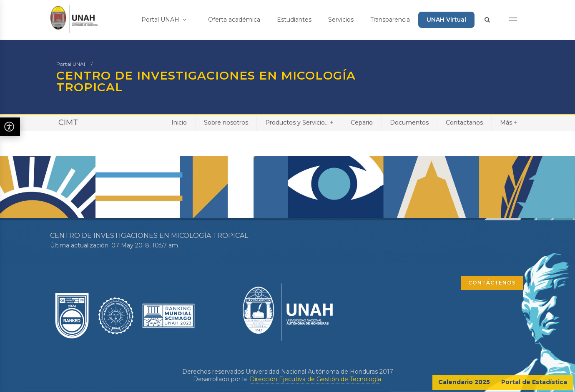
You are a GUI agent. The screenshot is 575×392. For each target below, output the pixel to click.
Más (508, 122)
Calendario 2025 (464, 382)
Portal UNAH (164, 20)
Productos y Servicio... (299, 122)
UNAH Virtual (446, 20)
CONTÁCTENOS (492, 283)
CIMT (68, 122)
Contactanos (464, 122)
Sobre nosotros (226, 122)
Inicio (179, 122)
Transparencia (390, 20)
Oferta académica (234, 20)
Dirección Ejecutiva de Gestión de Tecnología (315, 379)
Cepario (362, 122)
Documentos (409, 122)
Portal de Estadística (534, 382)
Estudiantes (294, 20)
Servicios (341, 20)
